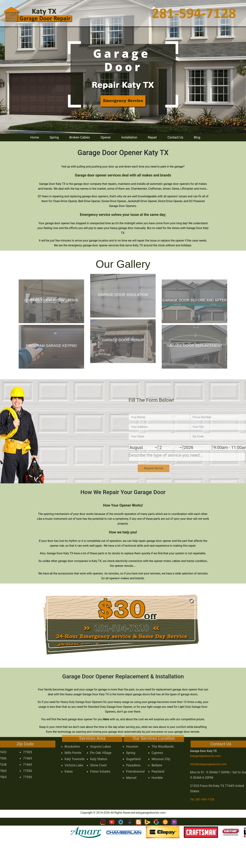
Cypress (157, 743)
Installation (129, 137)
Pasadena (133, 756)
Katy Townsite (75, 750)
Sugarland (133, 750)
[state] (169, 436)
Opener (106, 137)
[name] (169, 417)
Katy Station (99, 750)
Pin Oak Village (101, 743)
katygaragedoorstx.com (215, 756)
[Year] (207, 448)
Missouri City (161, 750)
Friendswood (135, 762)
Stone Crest (98, 756)
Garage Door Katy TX (213, 751)
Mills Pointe (73, 743)
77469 (18, 758)
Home (35, 137)
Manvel (131, 768)
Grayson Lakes (100, 737)
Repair (152, 137)
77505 (18, 752)
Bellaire (157, 756)
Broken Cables (80, 137)
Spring (54, 137)
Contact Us (175, 137)
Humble (157, 768)
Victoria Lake (74, 756)
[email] (218, 764)
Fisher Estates (100, 762)
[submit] (163, 468)
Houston (132, 737)
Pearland (158, 762)
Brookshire (72, 737)
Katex (69, 762)
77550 (18, 771)
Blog (197, 137)
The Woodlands (163, 737)
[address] (169, 427)
